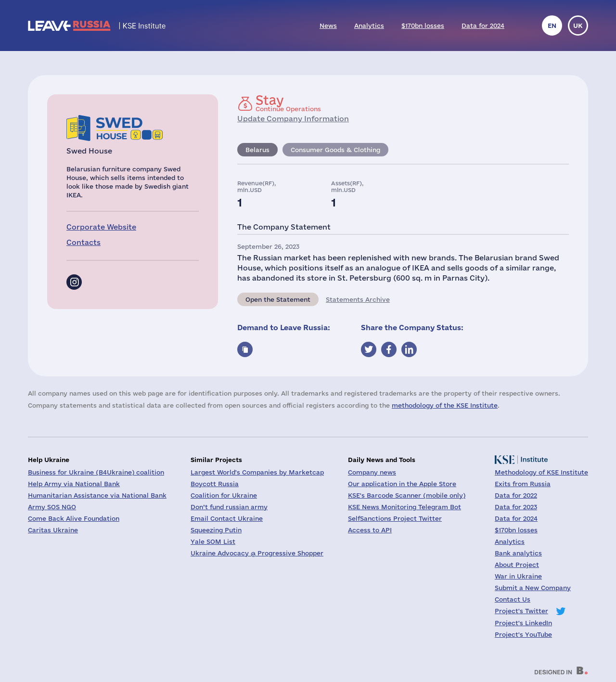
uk (578, 26)
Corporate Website (101, 227)
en (552, 26)
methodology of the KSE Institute (445, 405)
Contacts (83, 242)
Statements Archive (358, 299)
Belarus (257, 150)
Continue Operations (288, 103)
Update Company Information (293, 119)
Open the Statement (278, 299)
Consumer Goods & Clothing (335, 150)
